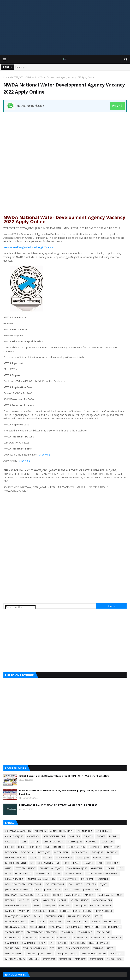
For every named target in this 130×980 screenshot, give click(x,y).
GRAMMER (88, 863)
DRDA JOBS (97, 852)
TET (52, 948)
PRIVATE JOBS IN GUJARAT (17, 916)
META (36, 900)
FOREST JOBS (83, 858)
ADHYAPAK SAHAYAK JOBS (18, 831)
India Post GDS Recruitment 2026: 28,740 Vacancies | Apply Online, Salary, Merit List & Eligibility (68, 792)
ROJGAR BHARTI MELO (16, 922)
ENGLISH (48, 858)
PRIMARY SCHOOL (104, 911)
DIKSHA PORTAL (80, 852)
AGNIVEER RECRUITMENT (62, 831)
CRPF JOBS (35, 847)
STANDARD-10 (85, 932)
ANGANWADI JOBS (14, 836)
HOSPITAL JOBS (43, 874)
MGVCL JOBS (49, 900)
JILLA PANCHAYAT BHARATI (18, 890)
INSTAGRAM (87, 879)
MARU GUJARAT (73, 895)
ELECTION (34, 858)
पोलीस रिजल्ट (80, 959)
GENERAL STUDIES (102, 858)
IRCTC (79, 884)
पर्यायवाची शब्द (65, 959)
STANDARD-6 (98, 938)
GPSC (66, 863)
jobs (38, 890)
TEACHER (62, 943)
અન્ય (6, 247)
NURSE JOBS (49, 906)
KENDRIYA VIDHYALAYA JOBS (19, 895)
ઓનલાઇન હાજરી (115, 959)
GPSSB (76, 863)
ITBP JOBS (91, 884)
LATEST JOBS (17, 77)
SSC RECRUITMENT (14, 932)
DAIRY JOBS (94, 847)
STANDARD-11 (103, 932)
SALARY (42, 922)
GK (32, 863)
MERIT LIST (24, 900)
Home (6, 77)
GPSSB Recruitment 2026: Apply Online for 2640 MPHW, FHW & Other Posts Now (64, 776)
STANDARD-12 (12, 938)
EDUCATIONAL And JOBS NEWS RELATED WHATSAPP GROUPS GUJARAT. (59, 805)
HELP (120, 868)
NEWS (37, 906)
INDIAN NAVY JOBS (68, 879)
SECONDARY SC (112, 922)
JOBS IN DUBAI (72, 890)
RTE (32, 922)
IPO (70, 884)
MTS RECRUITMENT (79, 900)
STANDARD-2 (30, 938)
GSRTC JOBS (113, 863)
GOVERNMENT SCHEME (48, 863)
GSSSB (8, 868)
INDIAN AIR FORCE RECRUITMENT (103, 874)
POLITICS (65, 911)
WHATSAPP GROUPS (15, 959)
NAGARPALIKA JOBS (102, 900)
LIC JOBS (57, 895)
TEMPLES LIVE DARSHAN (35, 948)
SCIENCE (96, 922)
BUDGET (101, 836)
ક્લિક (46, 247)
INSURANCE (103, 879)
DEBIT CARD (11, 852)
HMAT (8, 874)
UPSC (50, 954)
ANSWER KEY (33, 836)
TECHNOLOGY (12, 948)
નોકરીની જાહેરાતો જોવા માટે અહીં (26, 247)
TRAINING (98, 948)
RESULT (98, 916)
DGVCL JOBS (44, 852)
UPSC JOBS (62, 954)
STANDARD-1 (68, 932)
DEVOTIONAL (28, 852)
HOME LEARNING (23, 874)
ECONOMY (112, 852)
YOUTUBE (34, 959)
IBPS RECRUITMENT (74, 874)
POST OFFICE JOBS (82, 911)
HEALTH (110, 868)
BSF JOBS (88, 836)
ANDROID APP (103, 831)
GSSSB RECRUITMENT (25, 868)
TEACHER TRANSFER (98, 943)
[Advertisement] (65, 28)
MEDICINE (10, 900)
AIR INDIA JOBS (85, 831)
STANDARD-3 (47, 938)
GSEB (100, 863)
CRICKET (22, 847)
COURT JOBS (108, 842)
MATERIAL (90, 895)
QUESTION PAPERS (55, 916)
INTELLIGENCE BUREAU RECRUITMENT (23, 884)
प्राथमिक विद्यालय (96, 959)
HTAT (58, 874)
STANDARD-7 (115, 938)
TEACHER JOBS (78, 943)
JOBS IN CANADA (52, 890)
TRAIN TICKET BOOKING (78, 948)
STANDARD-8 (11, 943)
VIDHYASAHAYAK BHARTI (94, 954)
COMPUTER (92, 842)
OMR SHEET (65, 906)
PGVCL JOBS (39, 911)
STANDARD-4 (64, 938)
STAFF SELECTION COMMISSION (42, 932)
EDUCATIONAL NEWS (15, 858)
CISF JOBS (35, 842)
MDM (120, 895)
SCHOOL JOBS (81, 922)
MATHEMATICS (106, 895)
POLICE (53, 911)
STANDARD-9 (28, 943)
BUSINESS (114, 836)
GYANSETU (96, 868)
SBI (68, 922)
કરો (51, 247)
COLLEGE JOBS (75, 842)
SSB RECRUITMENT (112, 927)
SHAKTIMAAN (56, 927)
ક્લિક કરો (117, 106)
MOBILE (63, 900)
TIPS (60, 948)
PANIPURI (10, 911)
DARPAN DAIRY (112, 847)
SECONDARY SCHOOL (16, 927)
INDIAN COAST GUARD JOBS (41, 879)
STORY (42, 943)
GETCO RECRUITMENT (16, 863)
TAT (52, 943)
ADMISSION (40, 831)
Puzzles (38, 916)
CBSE (24, 842)
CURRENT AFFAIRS (76, 847)
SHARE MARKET (74, 927)
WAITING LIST (116, 954)
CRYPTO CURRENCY (54, 847)
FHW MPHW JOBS (64, 858)
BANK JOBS (74, 836)
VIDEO (74, 954)
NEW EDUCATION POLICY (17, 906)
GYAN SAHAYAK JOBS (77, 868)
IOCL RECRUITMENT (55, 884)
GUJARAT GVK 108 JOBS (51, 868)
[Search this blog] (20, 607)
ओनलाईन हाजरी (49, 959)
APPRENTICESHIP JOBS (54, 836)
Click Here (44, 455)
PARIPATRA (24, 911)
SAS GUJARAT (56, 922)
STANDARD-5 (81, 938)
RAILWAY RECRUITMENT (79, 916)
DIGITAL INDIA (61, 852)
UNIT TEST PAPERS (14, 954)
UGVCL (111, 948)
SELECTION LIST (38, 927)
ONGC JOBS (80, 906)
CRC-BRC (9, 847)
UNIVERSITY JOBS (35, 954)
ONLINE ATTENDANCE (101, 906)
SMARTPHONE (92, 927)
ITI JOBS (104, 884)
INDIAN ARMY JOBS (14, 879)
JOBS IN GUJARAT (91, 890)
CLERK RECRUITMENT (54, 842)
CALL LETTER (11, 842)
